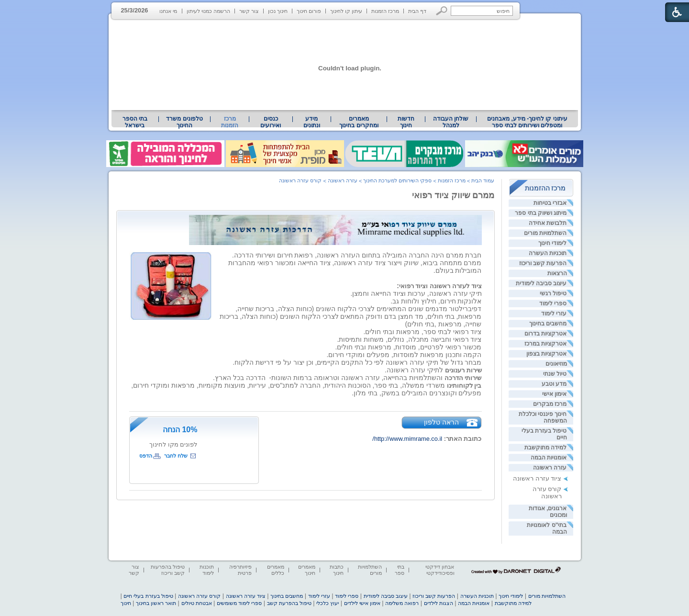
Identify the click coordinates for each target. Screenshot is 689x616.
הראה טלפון (441, 422)
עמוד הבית (483, 180)
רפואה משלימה (402, 603)
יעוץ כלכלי (328, 603)
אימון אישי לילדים (362, 603)
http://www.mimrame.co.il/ (407, 439)
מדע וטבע (554, 384)
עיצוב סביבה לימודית (541, 283)
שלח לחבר (176, 456)
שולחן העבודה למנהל (451, 122)
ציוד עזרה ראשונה (537, 478)
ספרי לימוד (553, 303)
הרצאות (557, 273)
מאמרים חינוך (307, 570)
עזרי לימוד (554, 314)
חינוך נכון (278, 11)
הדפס (146, 456)
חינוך (126, 603)
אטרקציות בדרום (545, 334)
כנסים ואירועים (271, 122)
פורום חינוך (309, 11)
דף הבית (417, 11)
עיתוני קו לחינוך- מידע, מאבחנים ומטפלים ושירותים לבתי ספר (527, 122)
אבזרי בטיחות (550, 203)
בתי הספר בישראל (135, 122)
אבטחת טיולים (197, 603)
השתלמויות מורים (545, 233)
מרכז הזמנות (385, 11)
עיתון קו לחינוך (346, 11)
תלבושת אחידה (548, 223)
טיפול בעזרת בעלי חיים (148, 596)
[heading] (477, 286)
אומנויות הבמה (549, 458)
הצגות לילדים (439, 603)
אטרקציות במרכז (545, 344)
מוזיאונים (556, 364)
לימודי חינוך (552, 243)
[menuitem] (527, 122)
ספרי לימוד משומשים (239, 603)
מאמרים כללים (276, 570)
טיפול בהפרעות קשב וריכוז (168, 570)
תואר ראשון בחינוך (156, 603)
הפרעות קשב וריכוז (543, 263)
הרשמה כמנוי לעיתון (208, 11)
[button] (442, 11)
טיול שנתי (555, 374)
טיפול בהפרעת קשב (289, 603)
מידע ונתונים (312, 122)
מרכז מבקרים (550, 404)
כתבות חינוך (337, 570)
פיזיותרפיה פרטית (240, 570)
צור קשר (249, 11)
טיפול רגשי (553, 293)
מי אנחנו (168, 11)
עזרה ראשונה (550, 468)
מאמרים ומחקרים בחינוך (359, 122)
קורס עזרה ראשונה (547, 493)
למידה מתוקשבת (545, 448)
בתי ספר (400, 570)
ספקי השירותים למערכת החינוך (397, 180)
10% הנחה (180, 430)
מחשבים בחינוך (548, 324)
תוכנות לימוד (207, 570)
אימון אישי (554, 394)
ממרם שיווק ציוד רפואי (453, 195)
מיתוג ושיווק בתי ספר (541, 213)
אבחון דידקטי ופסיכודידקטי (440, 570)
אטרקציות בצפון (546, 354)
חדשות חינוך (406, 122)
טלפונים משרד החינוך (184, 122)
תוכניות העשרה (548, 253)
